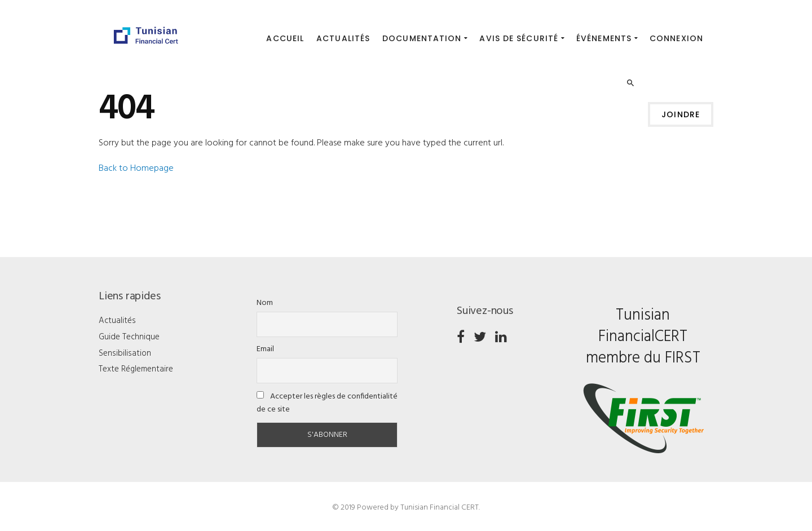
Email (265, 349)
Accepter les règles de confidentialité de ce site (327, 403)
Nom (265, 303)
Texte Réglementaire (136, 369)
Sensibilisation (125, 353)
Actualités (117, 321)
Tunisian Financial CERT (440, 508)
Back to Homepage (136, 169)
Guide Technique (129, 337)
